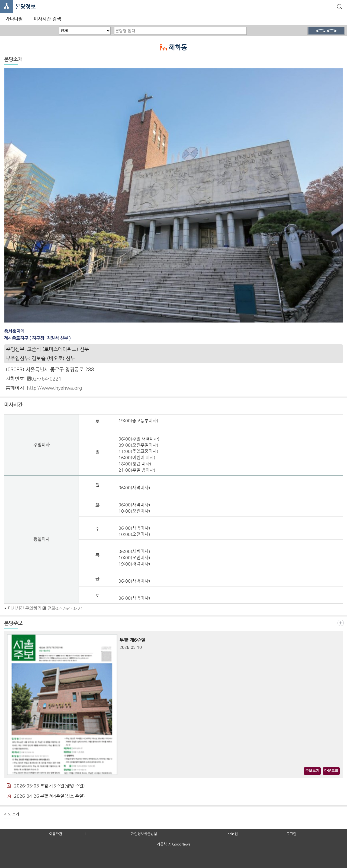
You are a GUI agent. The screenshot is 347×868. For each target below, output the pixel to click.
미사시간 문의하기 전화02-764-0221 (46, 608)
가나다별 (14, 19)
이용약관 (56, 834)
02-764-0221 (44, 379)
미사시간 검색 (47, 19)
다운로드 (331, 770)
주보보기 (312, 770)
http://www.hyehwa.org (54, 388)
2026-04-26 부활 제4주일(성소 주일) (46, 796)
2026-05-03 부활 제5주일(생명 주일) (46, 786)
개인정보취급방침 (144, 834)
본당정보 (25, 7)
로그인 (291, 834)
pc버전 (233, 834)
